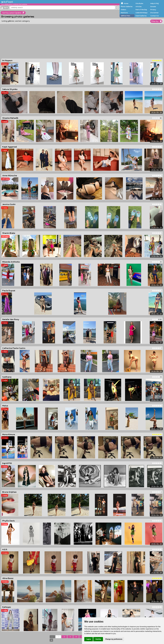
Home (126, 3)
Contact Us (155, 16)
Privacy (153, 10)
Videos (123, 10)
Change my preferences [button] (114, 639)
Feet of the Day (141, 10)
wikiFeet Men (125, 16)
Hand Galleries (141, 16)
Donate (153, 6)
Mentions (124, 13)
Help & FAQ (155, 3)
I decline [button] (98, 639)
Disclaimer (154, 13)
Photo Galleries (127, 6)
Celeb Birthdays (142, 13)
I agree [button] (89, 639)
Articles (139, 6)
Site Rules (139, 3)
